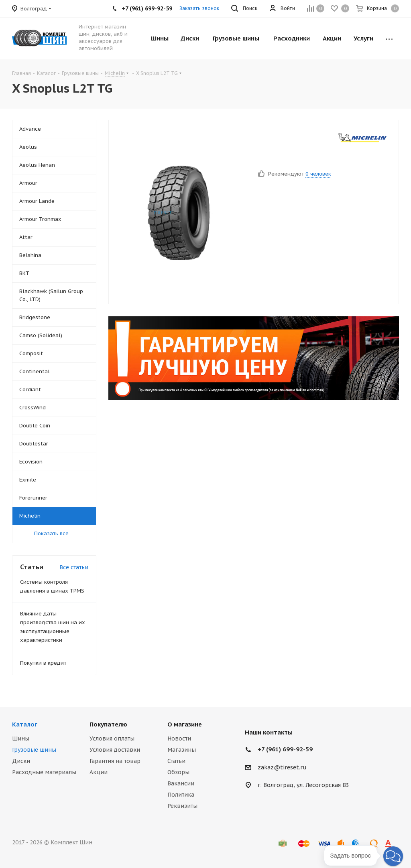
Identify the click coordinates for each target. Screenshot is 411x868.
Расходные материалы (44, 772)
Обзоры (178, 772)
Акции (99, 772)
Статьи (176, 761)
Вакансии (181, 783)
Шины (21, 739)
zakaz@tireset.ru (282, 767)
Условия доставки (115, 750)
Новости (179, 739)
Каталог (25, 724)
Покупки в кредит (43, 663)
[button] (393, 856)
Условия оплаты (112, 739)
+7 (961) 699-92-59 (285, 749)
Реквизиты (182, 806)
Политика (181, 795)
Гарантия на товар (115, 761)
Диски (21, 761)
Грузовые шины (34, 750)
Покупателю (108, 724)
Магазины (182, 750)
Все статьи (74, 567)
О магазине (185, 724)
